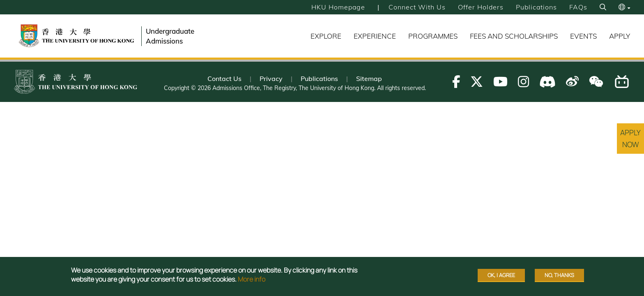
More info (252, 279)
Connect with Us (417, 7)
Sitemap (369, 79)
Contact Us (224, 79)
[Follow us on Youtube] (500, 82)
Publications (536, 7)
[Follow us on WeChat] (596, 82)
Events (583, 36)
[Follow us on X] (477, 82)
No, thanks (559, 275)
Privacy (271, 79)
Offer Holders (481, 7)
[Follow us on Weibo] (572, 82)
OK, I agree (501, 275)
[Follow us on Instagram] (523, 82)
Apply (620, 36)
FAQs (578, 7)
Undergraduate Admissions (170, 36)
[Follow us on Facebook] (456, 82)
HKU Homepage (338, 7)
